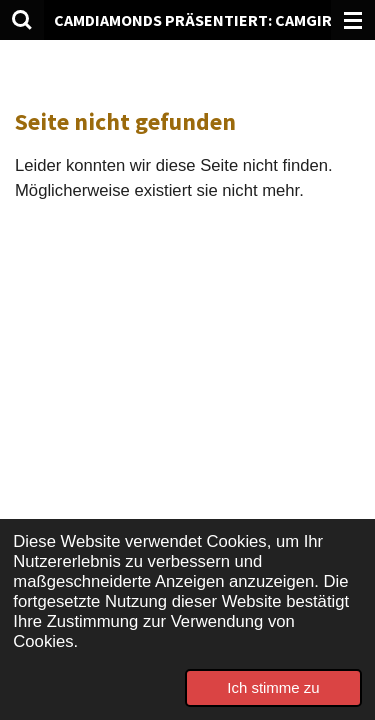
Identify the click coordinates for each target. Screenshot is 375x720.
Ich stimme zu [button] (273, 687)
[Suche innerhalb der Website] (22, 20)
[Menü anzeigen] (353, 20)
